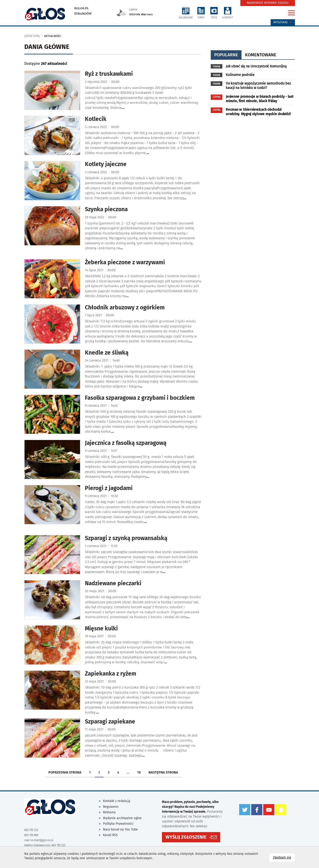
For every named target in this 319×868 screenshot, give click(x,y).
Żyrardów (83, 14)
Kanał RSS (110, 835)
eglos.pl (82, 8)
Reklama (109, 812)
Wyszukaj (283, 22)
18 (139, 772)
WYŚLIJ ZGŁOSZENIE (186, 837)
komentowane (261, 55)
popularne (226, 55)
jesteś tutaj (32, 36)
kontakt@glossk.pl (42, 840)
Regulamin (111, 807)
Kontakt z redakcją (117, 801)
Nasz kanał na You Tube (120, 829)
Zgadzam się (284, 857)
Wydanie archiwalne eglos (122, 818)
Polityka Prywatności (118, 824)
